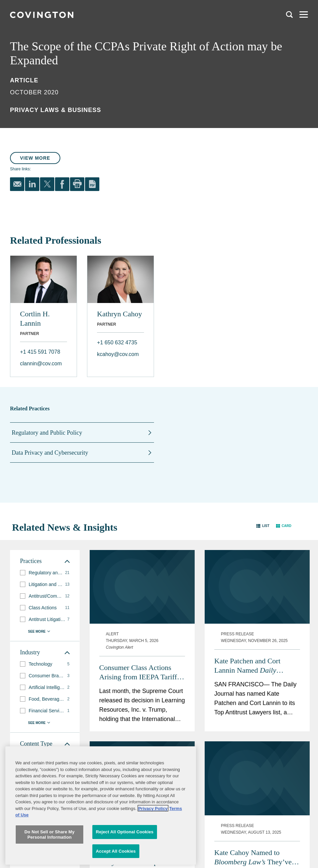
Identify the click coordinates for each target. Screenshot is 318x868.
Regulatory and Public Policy (47, 433)
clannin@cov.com (41, 363)
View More (35, 158)
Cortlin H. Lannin (35, 318)
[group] (45, 573)
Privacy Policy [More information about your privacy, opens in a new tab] (153, 828)
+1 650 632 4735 (117, 342)
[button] (263, 526)
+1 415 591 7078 (40, 352)
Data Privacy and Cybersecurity (50, 453)
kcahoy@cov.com (118, 354)
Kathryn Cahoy (119, 314)
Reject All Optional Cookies (125, 851)
